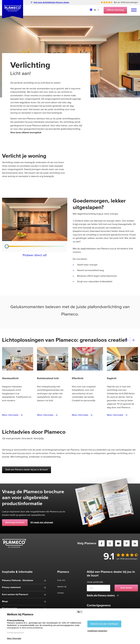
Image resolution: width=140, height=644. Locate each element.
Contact (60, 593)
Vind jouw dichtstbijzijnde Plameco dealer (50, 2)
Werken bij (62, 587)
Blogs (5, 601)
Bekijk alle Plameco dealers (103, 595)
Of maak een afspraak (42, 522)
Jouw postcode (95, 582)
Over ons (61, 580)
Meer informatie (12, 415)
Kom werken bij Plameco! (15, 595)
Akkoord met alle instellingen (104, 624)
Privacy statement (11, 587)
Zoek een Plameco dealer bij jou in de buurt (27, 470)
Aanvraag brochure (15, 523)
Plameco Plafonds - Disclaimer (18, 580)
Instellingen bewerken (97, 631)
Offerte (115, 10)
